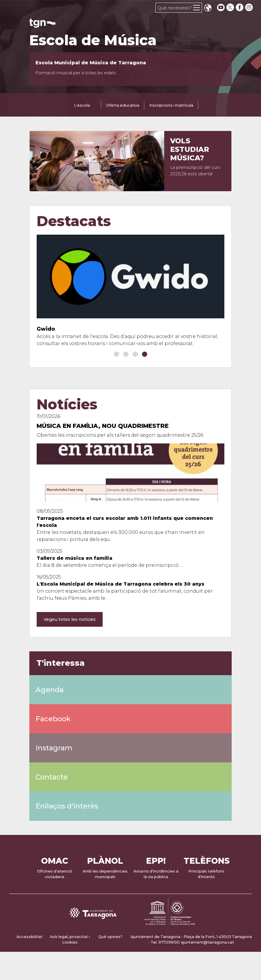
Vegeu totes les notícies (70, 619)
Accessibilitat (29, 937)
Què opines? (110, 937)
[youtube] (221, 7)
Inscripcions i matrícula (171, 105)
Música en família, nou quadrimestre (103, 426)
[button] (116, 354)
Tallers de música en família (74, 558)
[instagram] (250, 7)
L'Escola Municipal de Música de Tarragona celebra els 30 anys (121, 584)
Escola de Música (93, 40)
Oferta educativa (123, 105)
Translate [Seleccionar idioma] (208, 8)
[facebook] (240, 7)
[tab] (82, 106)
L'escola (82, 105)
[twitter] (231, 7)
